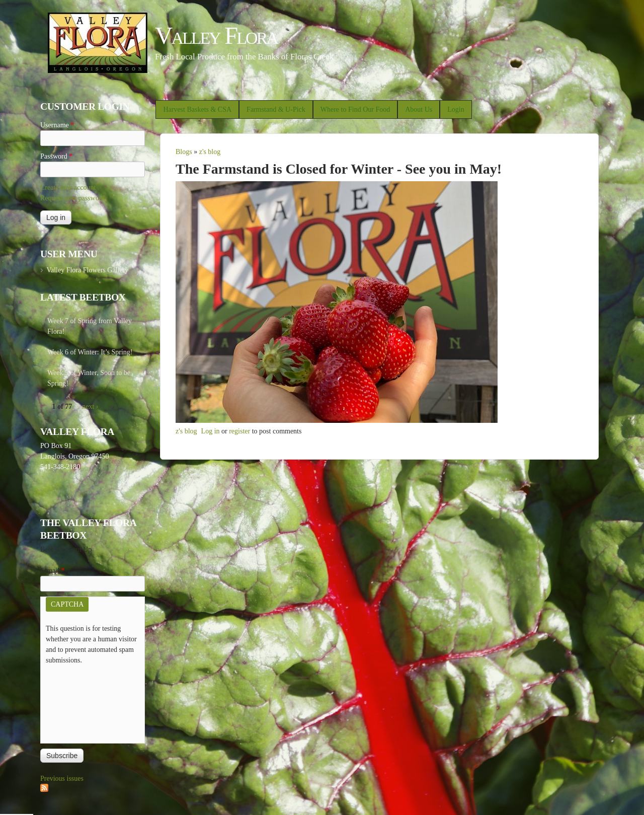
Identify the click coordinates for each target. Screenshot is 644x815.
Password (56, 156)
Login (456, 109)
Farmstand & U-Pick (276, 109)
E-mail (53, 571)
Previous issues (62, 779)
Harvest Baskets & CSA (197, 109)
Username (57, 125)
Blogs (184, 152)
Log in (211, 431)
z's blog (210, 152)
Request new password (72, 198)
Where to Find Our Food (355, 109)
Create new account (68, 188)
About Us (419, 109)
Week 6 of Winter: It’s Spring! (90, 352)
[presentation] (87, 702)
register (239, 431)
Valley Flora (216, 35)
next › (90, 406)
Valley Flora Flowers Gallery (87, 270)
